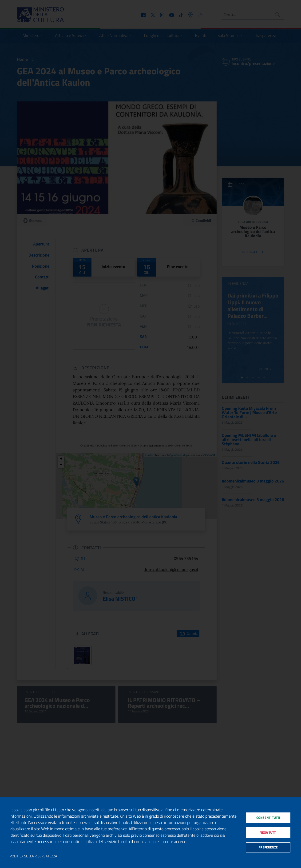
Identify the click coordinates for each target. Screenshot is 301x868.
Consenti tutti (268, 817)
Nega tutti (268, 832)
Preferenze (268, 848)
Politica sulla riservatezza (33, 856)
